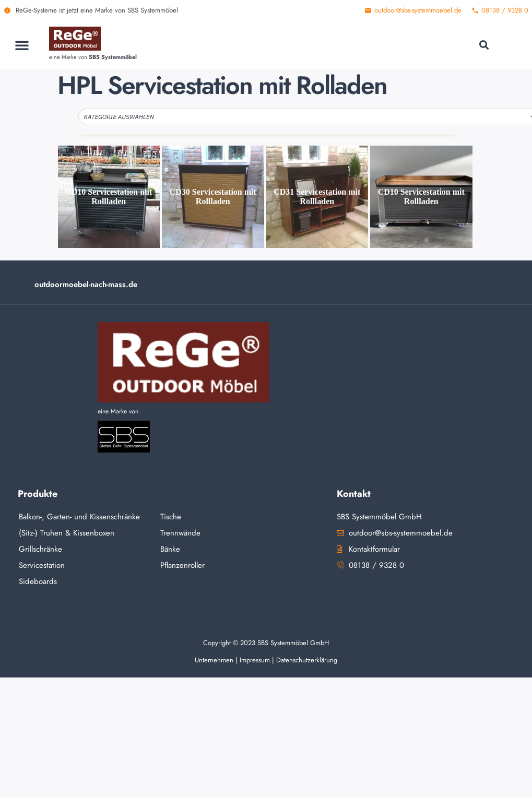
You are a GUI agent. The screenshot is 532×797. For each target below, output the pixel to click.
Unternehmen (214, 660)
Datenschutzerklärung (307, 660)
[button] (22, 45)
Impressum (255, 660)
